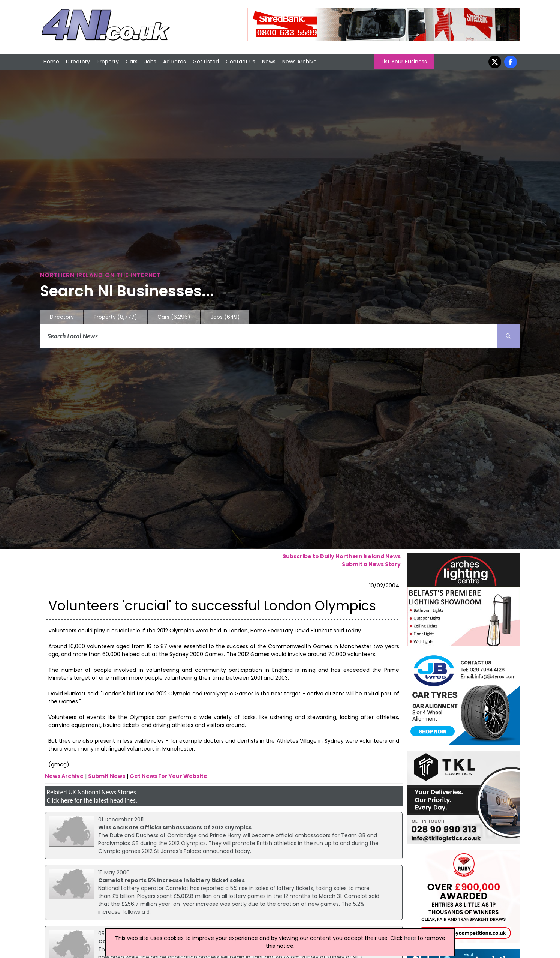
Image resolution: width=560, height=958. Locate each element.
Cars (132, 62)
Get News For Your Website (168, 776)
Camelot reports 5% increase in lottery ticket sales (171, 880)
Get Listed (206, 62)
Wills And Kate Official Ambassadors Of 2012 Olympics (175, 827)
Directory (78, 62)
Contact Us (240, 62)
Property (108, 62)
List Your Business (404, 62)
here (67, 800)
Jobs (150, 62)
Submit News (107, 776)
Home (51, 62)
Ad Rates (174, 62)
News (269, 62)
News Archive (299, 62)
